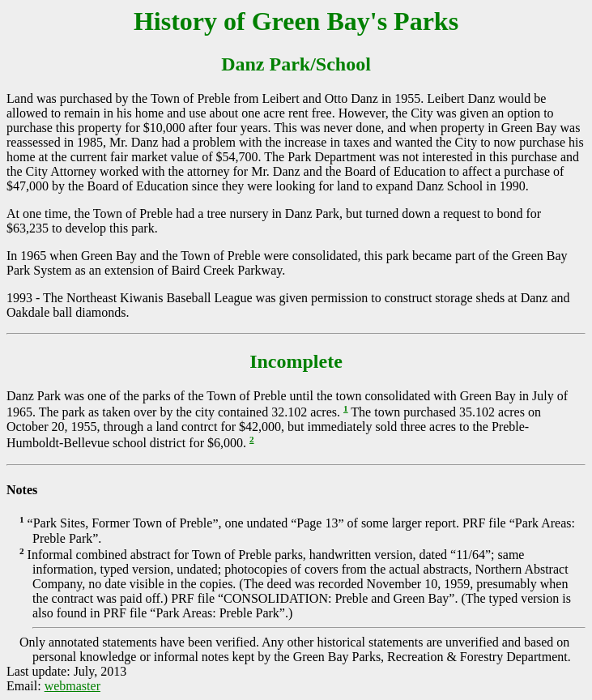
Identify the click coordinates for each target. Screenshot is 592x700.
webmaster (72, 686)
